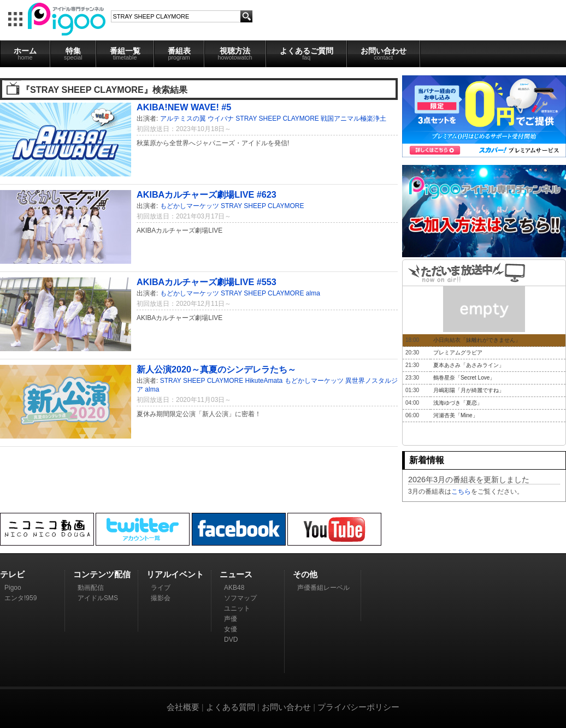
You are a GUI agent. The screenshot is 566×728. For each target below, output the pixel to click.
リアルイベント (175, 574)
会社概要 (183, 707)
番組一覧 (125, 54)
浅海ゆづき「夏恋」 (458, 403)
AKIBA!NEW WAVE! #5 (184, 107)
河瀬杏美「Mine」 (456, 415)
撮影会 (161, 598)
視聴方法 (235, 54)
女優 (231, 629)
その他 (305, 574)
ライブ (161, 588)
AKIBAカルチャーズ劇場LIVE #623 (207, 194)
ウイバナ (221, 119)
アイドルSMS (98, 598)
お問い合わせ (384, 54)
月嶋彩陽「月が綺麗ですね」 (469, 390)
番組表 (179, 54)
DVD (231, 640)
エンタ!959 (20, 598)
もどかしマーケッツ (190, 206)
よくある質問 (231, 707)
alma (313, 293)
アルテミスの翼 (183, 119)
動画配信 (91, 588)
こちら (461, 492)
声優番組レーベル (323, 588)
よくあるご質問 (306, 54)
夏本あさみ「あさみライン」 (469, 365)
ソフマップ (240, 598)
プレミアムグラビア (458, 353)
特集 (73, 54)
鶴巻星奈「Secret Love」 (464, 378)
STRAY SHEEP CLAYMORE (277, 119)
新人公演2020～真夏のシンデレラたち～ (216, 369)
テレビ (12, 574)
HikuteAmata (264, 381)
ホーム (25, 54)
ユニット (237, 608)
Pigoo (13, 588)
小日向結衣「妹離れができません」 (477, 340)
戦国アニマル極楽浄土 (353, 119)
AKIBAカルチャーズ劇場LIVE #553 (207, 282)
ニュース (236, 574)
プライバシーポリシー (358, 707)
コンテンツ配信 (102, 574)
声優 (231, 619)
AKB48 (234, 588)
